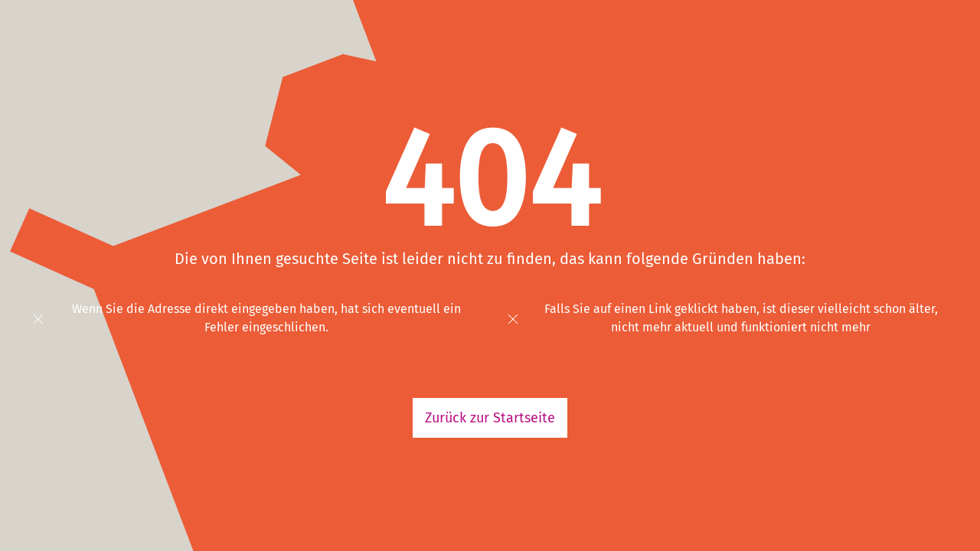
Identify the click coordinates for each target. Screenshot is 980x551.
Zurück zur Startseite (490, 418)
